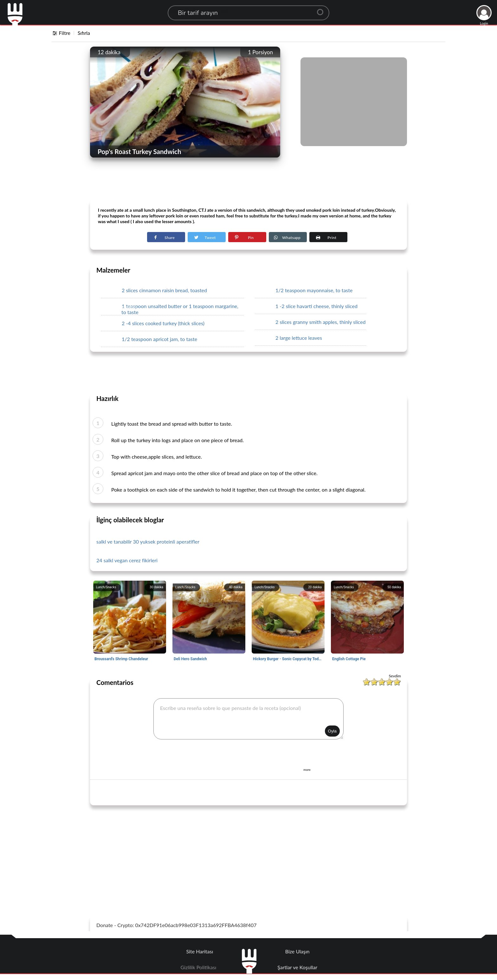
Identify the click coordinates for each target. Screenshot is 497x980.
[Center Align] (322, 10)
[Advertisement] (248, 184)
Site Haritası (200, 951)
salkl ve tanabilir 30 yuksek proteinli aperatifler (148, 542)
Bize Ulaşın (297, 951)
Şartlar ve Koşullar (297, 967)
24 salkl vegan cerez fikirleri (127, 560)
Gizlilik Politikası (199, 967)
